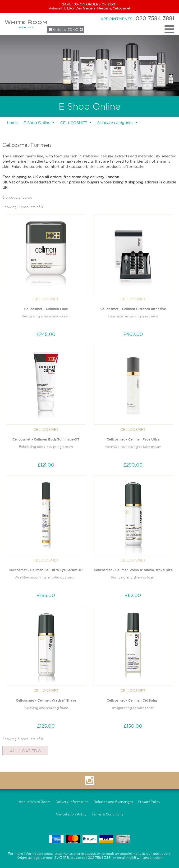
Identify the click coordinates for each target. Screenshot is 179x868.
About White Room (35, 802)
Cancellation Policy (71, 814)
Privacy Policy (149, 802)
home (12, 123)
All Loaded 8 (25, 751)
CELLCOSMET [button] (74, 123)
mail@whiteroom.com (144, 858)
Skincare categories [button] (116, 123)
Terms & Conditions (107, 814)
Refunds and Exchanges (113, 802)
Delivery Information (72, 802)
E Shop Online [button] (37, 123)
